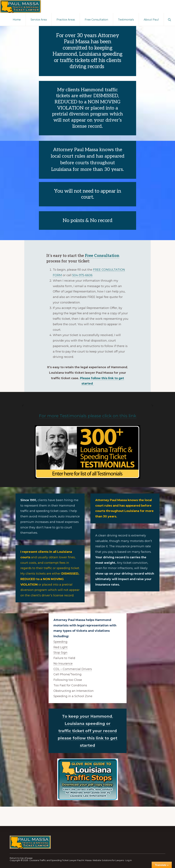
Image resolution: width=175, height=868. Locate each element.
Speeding (60, 642)
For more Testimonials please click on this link (88, 416)
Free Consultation (102, 256)
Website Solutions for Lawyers (108, 860)
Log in (129, 860)
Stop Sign (60, 653)
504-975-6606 (82, 275)
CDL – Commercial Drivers (73, 669)
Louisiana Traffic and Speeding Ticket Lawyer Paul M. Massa (61, 860)
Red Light (61, 647)
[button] (169, 19)
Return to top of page (21, 858)
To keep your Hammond (87, 716)
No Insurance (63, 664)
